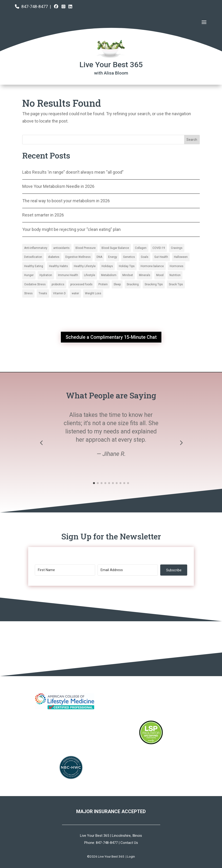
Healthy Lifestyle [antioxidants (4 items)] (85, 266)
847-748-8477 (35, 7)
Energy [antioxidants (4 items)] (113, 257)
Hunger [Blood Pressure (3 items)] (29, 275)
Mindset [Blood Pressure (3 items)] (128, 275)
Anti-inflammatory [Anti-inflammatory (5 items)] (36, 248)
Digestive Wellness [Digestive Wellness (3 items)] (78, 257)
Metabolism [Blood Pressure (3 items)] (109, 275)
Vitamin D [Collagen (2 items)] (59, 293)
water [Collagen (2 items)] (75, 293)
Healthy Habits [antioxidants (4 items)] (58, 266)
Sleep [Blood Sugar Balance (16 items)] (117, 284)
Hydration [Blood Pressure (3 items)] (46, 275)
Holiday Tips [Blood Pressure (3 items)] (127, 266)
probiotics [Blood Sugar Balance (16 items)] (58, 284)
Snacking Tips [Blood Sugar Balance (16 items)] (154, 284)
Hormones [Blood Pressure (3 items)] (177, 266)
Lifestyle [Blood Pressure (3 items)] (90, 275)
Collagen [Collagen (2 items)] (141, 248)
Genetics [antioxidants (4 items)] (129, 257)
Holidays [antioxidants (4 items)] (107, 266)
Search (192, 140)
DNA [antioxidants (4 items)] (99, 257)
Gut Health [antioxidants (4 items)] (161, 257)
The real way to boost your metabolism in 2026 (66, 201)
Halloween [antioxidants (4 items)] (181, 257)
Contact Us (129, 843)
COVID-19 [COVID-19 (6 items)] (159, 248)
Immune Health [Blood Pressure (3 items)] (68, 275)
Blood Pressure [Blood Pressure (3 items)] (86, 248)
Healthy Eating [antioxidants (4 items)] (34, 266)
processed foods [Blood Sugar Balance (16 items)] (81, 284)
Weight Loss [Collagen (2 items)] (93, 293)
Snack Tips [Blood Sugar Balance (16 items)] (176, 284)
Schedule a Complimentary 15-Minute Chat (111, 337)
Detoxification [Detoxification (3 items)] (33, 257)
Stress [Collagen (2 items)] (28, 293)
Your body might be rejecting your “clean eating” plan (71, 229)
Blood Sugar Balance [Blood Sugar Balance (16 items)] (115, 248)
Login (131, 856)
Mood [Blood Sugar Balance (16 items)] (160, 275)
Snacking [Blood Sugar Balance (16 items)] (133, 284)
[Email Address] (128, 570)
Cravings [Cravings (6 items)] (177, 248)
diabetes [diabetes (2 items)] (54, 257)
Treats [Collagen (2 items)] (43, 293)
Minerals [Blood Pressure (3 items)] (145, 275)
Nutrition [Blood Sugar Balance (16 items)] (175, 275)
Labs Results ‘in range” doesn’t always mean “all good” (73, 172)
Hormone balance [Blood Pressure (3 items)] (152, 266)
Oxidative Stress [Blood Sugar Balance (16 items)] (35, 284)
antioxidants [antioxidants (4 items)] (61, 248)
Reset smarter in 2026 (43, 215)
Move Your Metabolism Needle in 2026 (58, 186)
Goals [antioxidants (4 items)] (145, 257)
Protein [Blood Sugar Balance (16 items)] (103, 284)
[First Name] (65, 570)
